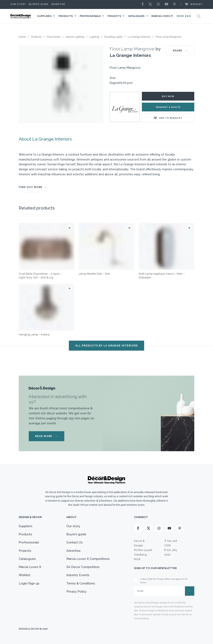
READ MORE (46, 436)
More (184, 16)
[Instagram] (159, 4)
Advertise (58, 4)
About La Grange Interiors (45, 139)
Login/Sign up (29, 584)
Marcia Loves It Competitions (88, 559)
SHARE (180, 51)
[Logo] (22, 16)
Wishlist (192, 4)
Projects (115, 16)
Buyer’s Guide (39, 4)
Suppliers (46, 16)
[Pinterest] (176, 4)
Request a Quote (168, 107)
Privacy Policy (76, 592)
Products (67, 16)
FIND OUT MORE (31, 187)
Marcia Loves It (163, 16)
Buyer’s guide (76, 534)
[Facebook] (144, 4)
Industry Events (78, 575)
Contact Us (74, 542)
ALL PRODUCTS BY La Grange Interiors (106, 346)
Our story (18, 4)
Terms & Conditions (80, 584)
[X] (151, 4)
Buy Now (168, 96)
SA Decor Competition (83, 567)
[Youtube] (167, 4)
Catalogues (137, 16)
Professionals (92, 16)
